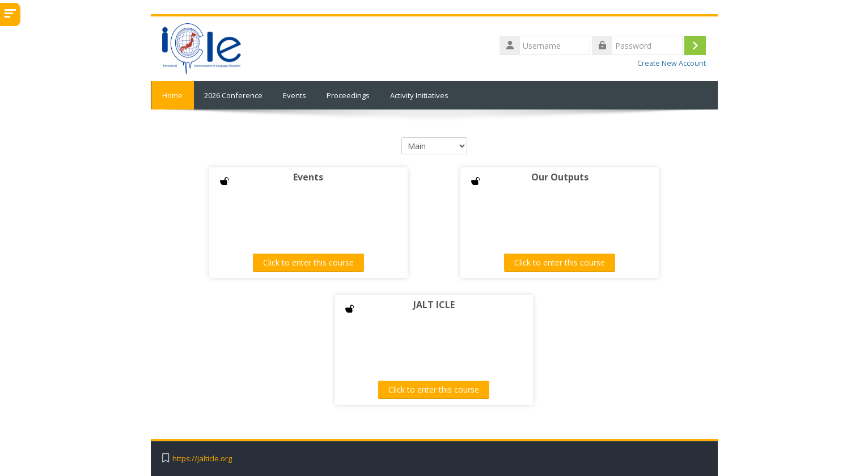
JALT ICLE (434, 305)
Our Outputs (558, 177)
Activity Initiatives (419, 95)
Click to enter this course (311, 262)
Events (295, 95)
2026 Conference (233, 95)
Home (172, 95)
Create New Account (672, 63)
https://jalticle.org (202, 459)
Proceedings (348, 95)
